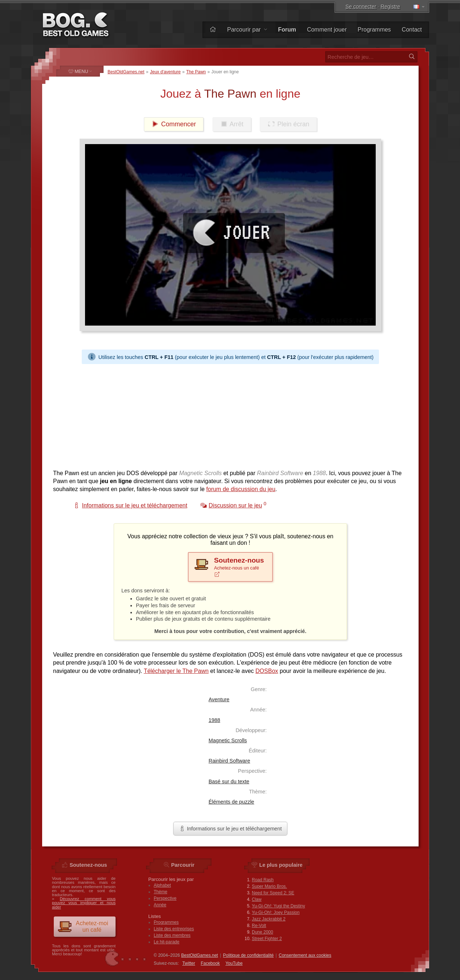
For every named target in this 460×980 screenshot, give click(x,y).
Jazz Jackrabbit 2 (269, 919)
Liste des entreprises (174, 929)
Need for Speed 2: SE (273, 893)
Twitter (189, 963)
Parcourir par (247, 30)
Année (160, 905)
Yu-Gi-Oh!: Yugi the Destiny (279, 906)
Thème (160, 892)
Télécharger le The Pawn (176, 671)
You (234, 963)
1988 (214, 720)
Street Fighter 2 (267, 939)
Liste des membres (172, 935)
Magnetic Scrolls (228, 740)
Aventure (219, 699)
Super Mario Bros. (269, 886)
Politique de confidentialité (248, 955)
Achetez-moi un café (83, 926)
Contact (412, 30)
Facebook (210, 963)
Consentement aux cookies (305, 955)
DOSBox (267, 671)
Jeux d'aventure (165, 72)
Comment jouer (327, 30)
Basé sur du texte (229, 781)
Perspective (165, 898)
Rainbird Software (229, 761)
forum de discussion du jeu (241, 489)
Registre (391, 7)
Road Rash (263, 880)
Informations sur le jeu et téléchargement (231, 829)
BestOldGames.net (126, 72)
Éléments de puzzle (231, 802)
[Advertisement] (230, 415)
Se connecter (361, 7)
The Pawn (196, 72)
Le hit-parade (167, 942)
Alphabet (162, 885)
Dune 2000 (263, 932)
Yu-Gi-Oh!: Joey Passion (276, 912)
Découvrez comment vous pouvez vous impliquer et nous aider (84, 903)
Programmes (374, 30)
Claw (257, 899)
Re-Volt (259, 926)
